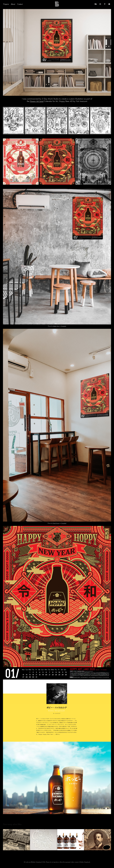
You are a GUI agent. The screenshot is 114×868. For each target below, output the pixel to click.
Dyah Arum (56, 523)
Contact (20, 4)
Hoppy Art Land (37, 101)
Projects (6, 4)
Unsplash (64, 326)
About (13, 4)
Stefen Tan (56, 326)
